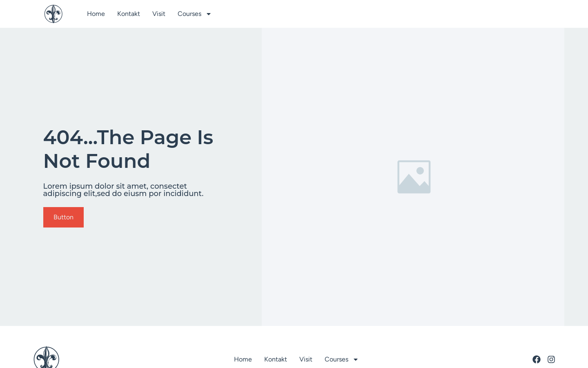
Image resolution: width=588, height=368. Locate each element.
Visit (159, 14)
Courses (195, 14)
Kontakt (129, 14)
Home (96, 14)
